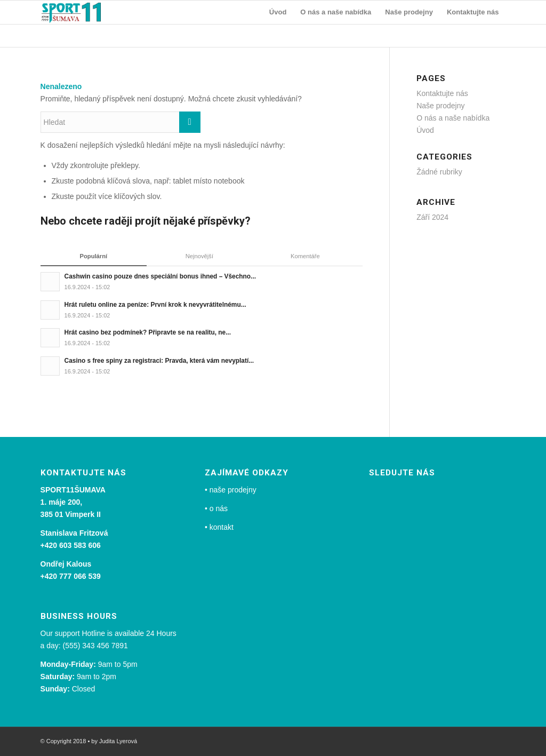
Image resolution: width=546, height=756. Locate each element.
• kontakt (219, 527)
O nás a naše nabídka (453, 118)
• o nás (216, 508)
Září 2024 (432, 217)
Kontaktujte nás (442, 93)
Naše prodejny (440, 106)
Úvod (425, 130)
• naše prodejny (231, 490)
